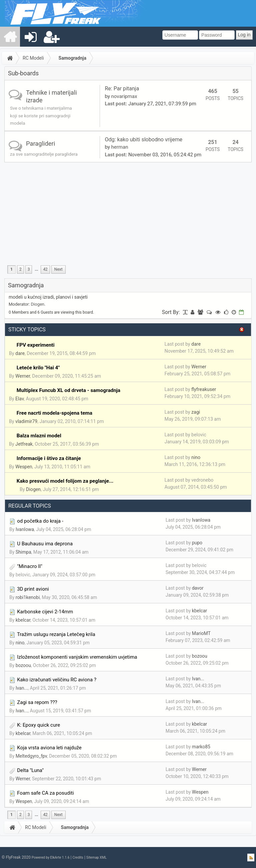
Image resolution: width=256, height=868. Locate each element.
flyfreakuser (204, 389)
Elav (19, 399)
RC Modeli (33, 58)
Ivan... (22, 688)
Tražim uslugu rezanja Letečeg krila (56, 634)
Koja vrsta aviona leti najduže (49, 748)
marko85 (201, 747)
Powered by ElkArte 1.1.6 (51, 857)
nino (196, 457)
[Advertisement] (128, 212)
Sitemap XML (96, 857)
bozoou (23, 665)
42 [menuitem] (45, 269)
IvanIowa (25, 529)
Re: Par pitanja (122, 88)
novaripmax (124, 96)
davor (198, 588)
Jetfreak (24, 444)
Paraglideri (40, 143)
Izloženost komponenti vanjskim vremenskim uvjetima (77, 657)
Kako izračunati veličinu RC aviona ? (57, 680)
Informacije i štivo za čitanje (49, 458)
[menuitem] (10, 37)
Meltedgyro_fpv (31, 756)
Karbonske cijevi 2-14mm (45, 612)
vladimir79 (26, 421)
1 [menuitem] (11, 269)
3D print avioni (33, 589)
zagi (196, 412)
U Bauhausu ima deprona (45, 544)
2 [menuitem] (20, 269)
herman (120, 147)
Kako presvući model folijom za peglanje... (65, 481)
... (36, 269)
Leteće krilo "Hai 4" (38, 368)
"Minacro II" (30, 566)
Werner (23, 376)
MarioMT (201, 633)
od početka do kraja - (40, 521)
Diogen (38, 304)
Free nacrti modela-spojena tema (54, 413)
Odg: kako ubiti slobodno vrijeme (144, 139)
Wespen (24, 467)
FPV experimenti (36, 345)
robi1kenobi (28, 597)
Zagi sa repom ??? (37, 702)
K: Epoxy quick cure (38, 725)
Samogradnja (72, 58)
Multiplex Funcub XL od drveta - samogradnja (68, 390)
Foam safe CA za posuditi (45, 793)
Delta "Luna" (30, 770)
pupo (197, 543)
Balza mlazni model (39, 436)
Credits (78, 857)
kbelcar (23, 620)
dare (20, 353)
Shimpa (23, 552)
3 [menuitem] (29, 269)
